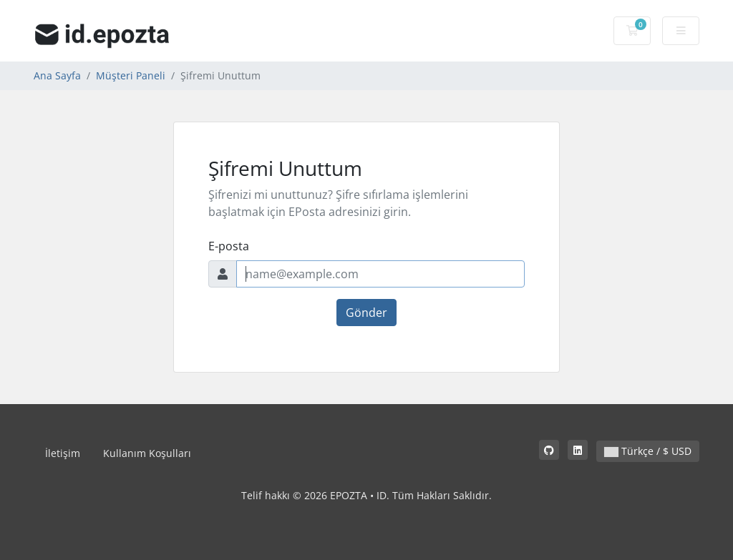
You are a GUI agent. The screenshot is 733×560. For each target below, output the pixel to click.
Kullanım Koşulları (147, 453)
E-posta (229, 246)
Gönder (366, 313)
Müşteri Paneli (131, 75)
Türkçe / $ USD (648, 451)
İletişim (63, 453)
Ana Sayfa (57, 75)
